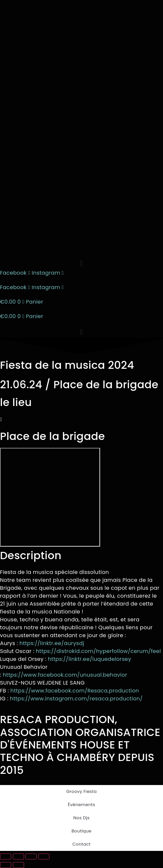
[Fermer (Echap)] (44, 856)
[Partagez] (31, 856)
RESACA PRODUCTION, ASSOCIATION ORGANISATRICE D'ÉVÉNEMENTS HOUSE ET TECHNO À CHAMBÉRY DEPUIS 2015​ (80, 745)
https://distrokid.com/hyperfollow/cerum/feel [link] (98, 651)
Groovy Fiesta (81, 791)
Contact (81, 844)
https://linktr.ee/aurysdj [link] (52, 643)
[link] (65, 675)
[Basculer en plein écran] (18, 856)
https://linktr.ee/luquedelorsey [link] (89, 659)
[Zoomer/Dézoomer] (6, 856)
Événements (81, 805)
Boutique (81, 831)
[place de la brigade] (50, 497)
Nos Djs (81, 818)
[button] (81, 264)
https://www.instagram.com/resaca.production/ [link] (76, 699)
